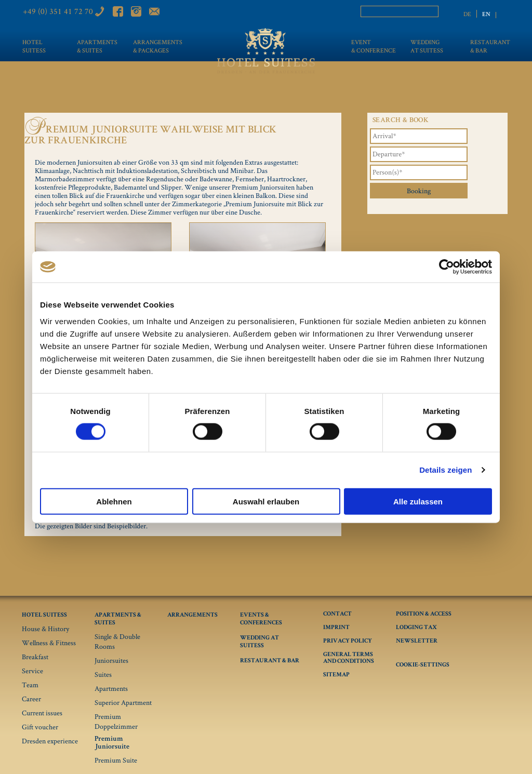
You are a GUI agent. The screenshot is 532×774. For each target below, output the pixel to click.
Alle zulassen (418, 501)
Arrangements (192, 616)
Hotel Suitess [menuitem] (34, 46)
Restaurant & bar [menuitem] (490, 46)
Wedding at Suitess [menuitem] (427, 46)
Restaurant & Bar (270, 661)
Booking (419, 191)
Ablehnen (114, 501)
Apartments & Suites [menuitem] (93, 46)
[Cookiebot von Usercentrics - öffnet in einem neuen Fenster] (447, 267)
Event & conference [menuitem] (371, 46)
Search (445, 12)
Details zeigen (445, 470)
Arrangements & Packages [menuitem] (157, 46)
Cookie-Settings (423, 665)
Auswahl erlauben (266, 501)
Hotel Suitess (44, 616)
